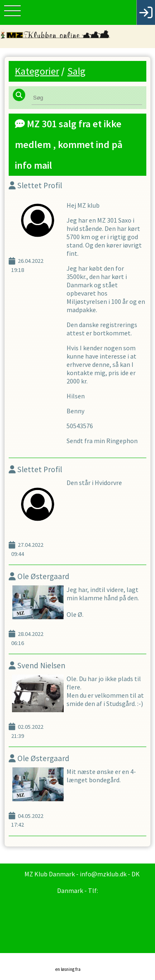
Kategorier (37, 71)
